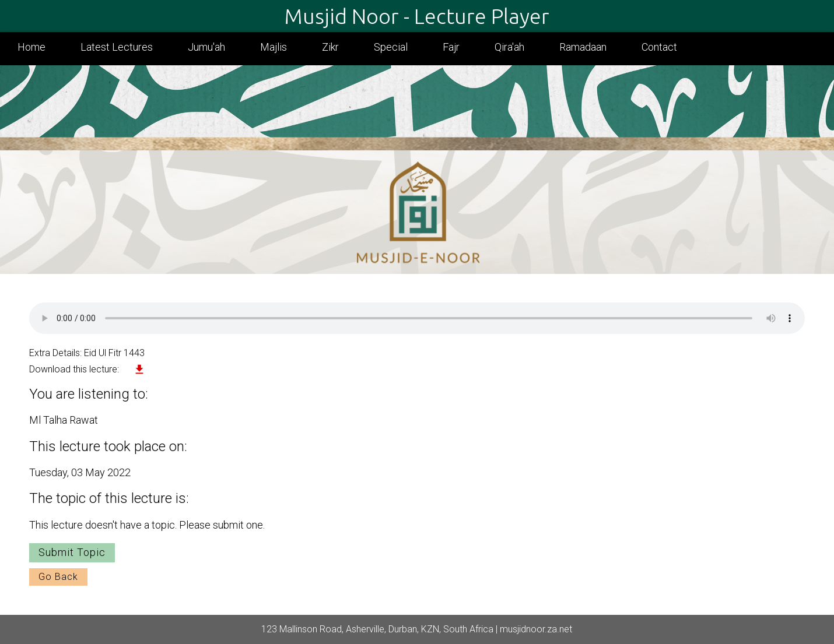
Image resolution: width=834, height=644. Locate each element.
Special (391, 47)
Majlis (274, 47)
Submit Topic (72, 552)
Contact (659, 47)
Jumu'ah (206, 47)
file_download (139, 369)
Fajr (451, 47)
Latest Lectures (117, 47)
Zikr (330, 47)
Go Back (58, 577)
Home (31, 47)
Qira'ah (509, 47)
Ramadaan (583, 47)
